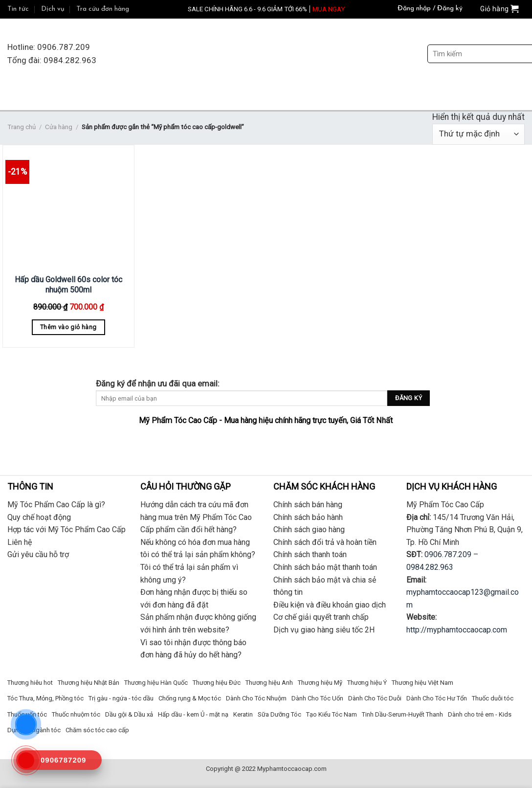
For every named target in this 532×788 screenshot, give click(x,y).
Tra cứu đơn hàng (103, 9)
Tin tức (18, 9)
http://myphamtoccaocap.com (457, 630)
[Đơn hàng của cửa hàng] (478, 134)
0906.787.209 (448, 554)
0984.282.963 (430, 567)
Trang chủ (22, 127)
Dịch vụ (53, 9)
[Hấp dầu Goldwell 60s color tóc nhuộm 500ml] (68, 208)
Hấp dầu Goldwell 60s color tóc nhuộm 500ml (68, 285)
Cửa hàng (59, 127)
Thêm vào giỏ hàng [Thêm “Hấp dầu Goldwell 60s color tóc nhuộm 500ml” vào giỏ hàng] (68, 327)
